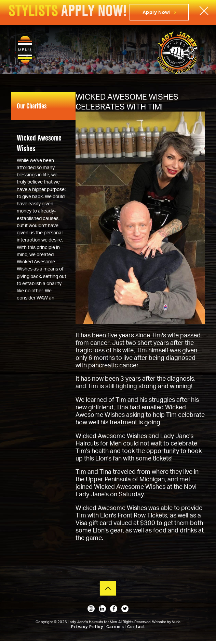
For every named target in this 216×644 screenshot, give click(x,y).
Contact (136, 627)
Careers (116, 627)
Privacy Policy (88, 627)
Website (159, 622)
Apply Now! (159, 12)
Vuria (176, 622)
